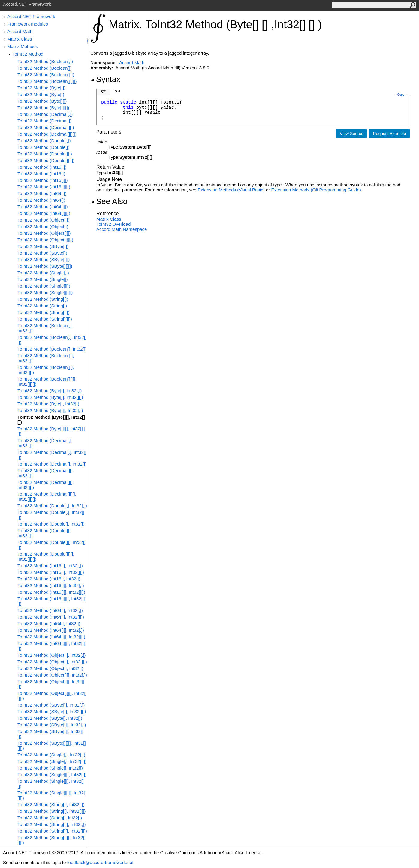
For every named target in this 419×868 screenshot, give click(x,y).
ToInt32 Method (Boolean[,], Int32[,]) (45, 328)
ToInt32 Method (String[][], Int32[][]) (52, 831)
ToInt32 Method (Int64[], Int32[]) (49, 624)
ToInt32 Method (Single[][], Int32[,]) (52, 775)
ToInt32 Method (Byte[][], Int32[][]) (51, 420)
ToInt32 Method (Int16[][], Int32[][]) (51, 592)
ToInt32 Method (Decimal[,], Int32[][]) (52, 455)
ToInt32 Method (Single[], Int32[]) (50, 768)
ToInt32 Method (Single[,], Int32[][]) (52, 761)
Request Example (389, 134)
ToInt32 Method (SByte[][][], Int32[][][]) (52, 746)
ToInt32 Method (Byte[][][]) (43, 108)
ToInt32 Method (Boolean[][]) (46, 75)
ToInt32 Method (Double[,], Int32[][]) (51, 515)
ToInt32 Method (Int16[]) (41, 174)
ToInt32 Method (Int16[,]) (42, 167)
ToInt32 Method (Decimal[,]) (45, 114)
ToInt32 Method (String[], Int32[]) (50, 818)
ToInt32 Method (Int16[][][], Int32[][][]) (52, 601)
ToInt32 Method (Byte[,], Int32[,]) (50, 391)
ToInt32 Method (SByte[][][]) (45, 266)
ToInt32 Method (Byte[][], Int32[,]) (50, 410)
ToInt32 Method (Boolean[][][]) (47, 81)
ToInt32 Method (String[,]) (43, 299)
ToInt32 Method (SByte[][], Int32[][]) (50, 734)
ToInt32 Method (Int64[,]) (42, 193)
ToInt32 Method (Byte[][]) (42, 101)
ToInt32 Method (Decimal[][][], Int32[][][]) (47, 496)
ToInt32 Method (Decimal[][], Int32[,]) (46, 473)
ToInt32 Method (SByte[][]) (44, 259)
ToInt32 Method (28, 54)
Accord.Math (20, 31)
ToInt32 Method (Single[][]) (44, 286)
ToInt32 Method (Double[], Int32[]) (51, 524)
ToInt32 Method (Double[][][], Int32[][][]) (46, 556)
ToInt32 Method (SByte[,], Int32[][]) (52, 711)
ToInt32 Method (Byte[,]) (41, 88)
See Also (109, 201)
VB (118, 91)
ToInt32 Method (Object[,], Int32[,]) (52, 655)
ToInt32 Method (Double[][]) (45, 154)
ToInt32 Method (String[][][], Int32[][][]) (51, 840)
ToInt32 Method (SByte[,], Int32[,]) (51, 705)
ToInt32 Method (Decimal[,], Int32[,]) (45, 443)
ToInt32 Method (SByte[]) (42, 253)
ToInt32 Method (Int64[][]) (43, 207)
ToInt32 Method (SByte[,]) (43, 246)
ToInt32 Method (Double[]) (43, 147)
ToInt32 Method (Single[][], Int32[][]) (51, 784)
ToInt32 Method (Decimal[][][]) (47, 134)
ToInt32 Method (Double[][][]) (46, 160)
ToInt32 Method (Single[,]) (43, 273)
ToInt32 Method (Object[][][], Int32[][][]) (52, 696)
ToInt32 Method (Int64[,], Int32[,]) (50, 610)
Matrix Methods (23, 46)
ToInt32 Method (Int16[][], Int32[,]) (51, 585)
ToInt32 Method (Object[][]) (44, 233)
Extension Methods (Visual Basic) (231, 190)
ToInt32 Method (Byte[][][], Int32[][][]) (51, 431)
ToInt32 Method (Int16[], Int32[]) (49, 579)
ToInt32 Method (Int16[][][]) (44, 187)
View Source (351, 134)
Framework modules (28, 24)
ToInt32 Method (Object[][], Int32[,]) (52, 675)
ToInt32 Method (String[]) (42, 306)
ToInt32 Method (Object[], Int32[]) (50, 668)
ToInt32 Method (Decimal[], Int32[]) (52, 464)
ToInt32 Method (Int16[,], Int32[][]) (51, 572)
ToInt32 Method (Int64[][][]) (44, 213)
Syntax (105, 79)
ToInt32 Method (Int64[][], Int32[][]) (51, 637)
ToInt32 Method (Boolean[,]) (45, 61)
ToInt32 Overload (113, 224)
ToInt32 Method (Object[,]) (43, 220)
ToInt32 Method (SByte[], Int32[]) (50, 718)
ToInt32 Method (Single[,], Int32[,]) (51, 755)
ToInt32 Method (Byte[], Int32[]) (48, 404)
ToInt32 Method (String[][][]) (45, 319)
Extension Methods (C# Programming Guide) (316, 190)
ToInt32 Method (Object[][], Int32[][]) (51, 684)
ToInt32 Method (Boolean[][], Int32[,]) (46, 358)
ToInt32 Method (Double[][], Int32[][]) (51, 545)
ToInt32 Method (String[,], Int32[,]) (51, 805)
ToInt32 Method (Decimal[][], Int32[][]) (46, 485)
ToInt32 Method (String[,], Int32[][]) (52, 811)
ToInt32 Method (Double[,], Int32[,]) (52, 506)
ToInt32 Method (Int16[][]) (43, 180)
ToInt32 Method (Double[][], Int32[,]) (45, 533)
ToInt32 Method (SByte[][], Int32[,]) (52, 725)
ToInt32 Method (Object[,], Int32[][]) (52, 662)
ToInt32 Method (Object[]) (43, 226)
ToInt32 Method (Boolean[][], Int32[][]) (46, 370)
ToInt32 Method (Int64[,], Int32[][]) (51, 617)
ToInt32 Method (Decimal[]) (44, 121)
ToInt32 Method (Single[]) (43, 279)
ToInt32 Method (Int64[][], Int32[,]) (51, 630)
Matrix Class (20, 39)
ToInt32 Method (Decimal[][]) (46, 127)
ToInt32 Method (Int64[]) (41, 200)
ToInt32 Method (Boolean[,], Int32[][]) (52, 340)
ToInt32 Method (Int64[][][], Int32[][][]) (52, 646)
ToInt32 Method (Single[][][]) (45, 292)
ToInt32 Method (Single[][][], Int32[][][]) (52, 795)
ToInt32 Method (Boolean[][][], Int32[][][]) (47, 381)
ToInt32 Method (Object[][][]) (45, 240)
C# (103, 92)
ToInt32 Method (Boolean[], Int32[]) (52, 349)
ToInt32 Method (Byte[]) (41, 94)
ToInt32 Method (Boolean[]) (45, 68)
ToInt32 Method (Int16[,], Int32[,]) (50, 566)
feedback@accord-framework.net (100, 862)
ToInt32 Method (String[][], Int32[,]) (52, 824)
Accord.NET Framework (31, 16)
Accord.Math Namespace (122, 229)
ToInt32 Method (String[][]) (43, 312)
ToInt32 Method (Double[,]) (44, 141)
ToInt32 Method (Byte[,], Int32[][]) (50, 397)
